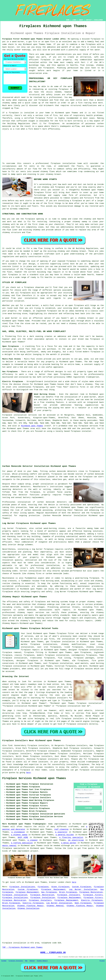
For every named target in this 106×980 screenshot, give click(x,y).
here (28, 773)
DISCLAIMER (98, 20)
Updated (32, 961)
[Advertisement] (53, 146)
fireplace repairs (30, 650)
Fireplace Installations (22, 887)
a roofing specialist (22, 843)
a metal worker (69, 843)
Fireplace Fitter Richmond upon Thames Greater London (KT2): (34, 39)
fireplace (83, 426)
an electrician (76, 840)
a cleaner (33, 840)
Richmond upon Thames (32, 426)
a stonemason (18, 832)
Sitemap (4, 961)
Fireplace (7, 415)
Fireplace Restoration (91, 892)
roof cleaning (61, 829)
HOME (68, 20)
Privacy (102, 961)
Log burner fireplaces (14, 528)
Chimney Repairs (42, 961)
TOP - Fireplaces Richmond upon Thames (22, 947)
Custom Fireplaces (82, 887)
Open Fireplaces (83, 903)
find (10, 746)
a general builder (65, 835)
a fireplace (24, 770)
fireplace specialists (14, 848)
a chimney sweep (19, 835)
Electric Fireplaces (92, 900)
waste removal (9, 846)
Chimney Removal (55, 906)
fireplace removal (12, 652)
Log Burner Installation (83, 889)
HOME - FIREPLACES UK (53, 952)
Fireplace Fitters (93, 895)
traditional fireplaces (42, 658)
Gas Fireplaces (49, 892)
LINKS (74, 20)
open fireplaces (83, 652)
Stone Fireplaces (60, 887)
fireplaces (54, 124)
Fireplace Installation (15, 895)
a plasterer (61, 832)
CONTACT (89, 20)
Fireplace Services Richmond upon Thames (34, 778)
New (26, 961)
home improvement (21, 851)
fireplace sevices (84, 669)
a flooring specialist (71, 837)
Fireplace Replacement (53, 889)
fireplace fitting (34, 652)
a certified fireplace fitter (37, 118)
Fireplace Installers (69, 895)
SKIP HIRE (23, 837)
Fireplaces (43, 887)
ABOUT (81, 20)
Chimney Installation (28, 908)
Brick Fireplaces (68, 892)
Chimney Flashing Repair (30, 906)
